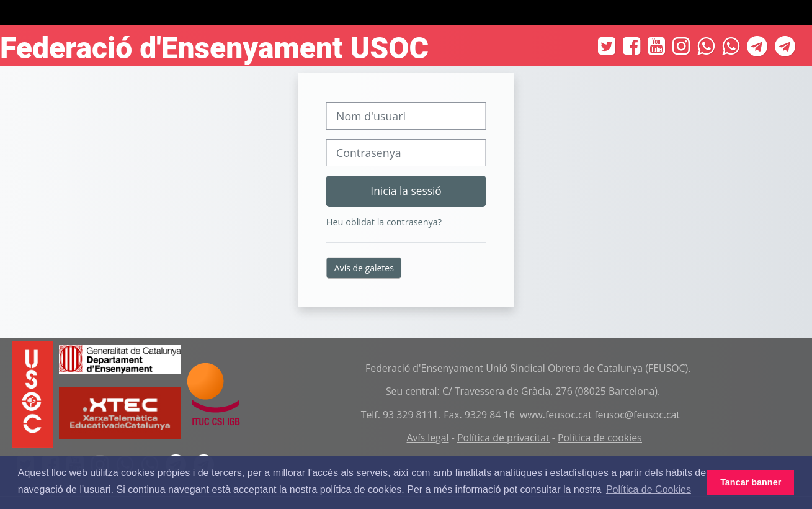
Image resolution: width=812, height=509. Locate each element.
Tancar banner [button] (751, 482)
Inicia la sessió (406, 191)
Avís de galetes (364, 268)
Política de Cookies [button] (649, 489)
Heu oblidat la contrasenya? (384, 222)
